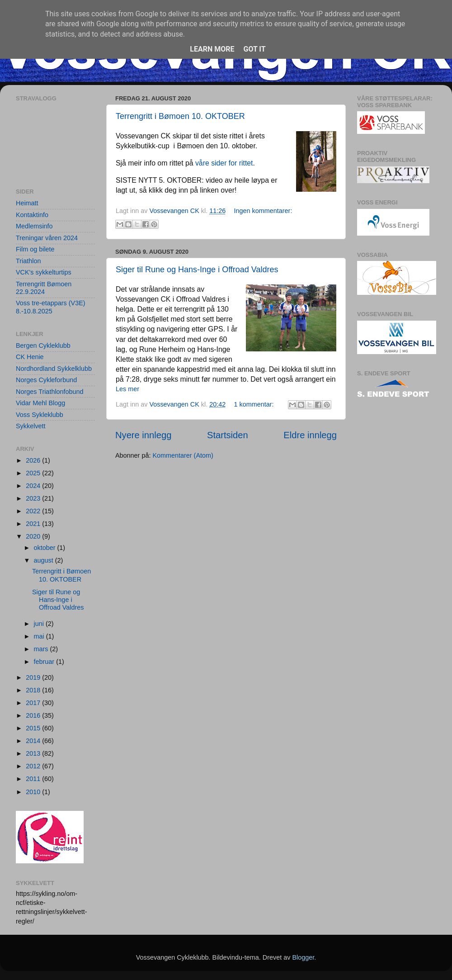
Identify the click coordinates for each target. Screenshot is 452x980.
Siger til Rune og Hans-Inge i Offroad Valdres (197, 270)
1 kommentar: (255, 404)
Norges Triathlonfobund (50, 392)
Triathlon (28, 261)
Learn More (212, 49)
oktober (46, 548)
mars (42, 649)
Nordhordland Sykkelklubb (54, 369)
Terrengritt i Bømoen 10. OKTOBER (180, 116)
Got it (254, 49)
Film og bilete (35, 249)
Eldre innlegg (310, 435)
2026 (34, 460)
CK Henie (30, 357)
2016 (34, 715)
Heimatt (27, 203)
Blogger (303, 957)
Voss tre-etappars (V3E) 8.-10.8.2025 (51, 307)
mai (40, 636)
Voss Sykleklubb (40, 415)
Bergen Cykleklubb (43, 346)
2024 (34, 486)
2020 (34, 536)
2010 (34, 792)
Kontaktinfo (32, 215)
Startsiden (228, 435)
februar (45, 662)
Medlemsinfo (34, 226)
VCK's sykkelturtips (44, 272)
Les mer (127, 389)
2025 (34, 473)
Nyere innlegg (143, 435)
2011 (34, 779)
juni (40, 624)
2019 (34, 677)
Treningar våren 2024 (47, 238)
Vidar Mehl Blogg (40, 403)
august (45, 560)
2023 (34, 498)
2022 (34, 511)
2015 (34, 728)
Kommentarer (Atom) (183, 455)
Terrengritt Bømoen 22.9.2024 (44, 288)
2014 (34, 741)
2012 (34, 766)
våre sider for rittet (224, 163)
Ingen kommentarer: (263, 211)
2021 (34, 524)
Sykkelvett (31, 426)
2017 (34, 703)
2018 (34, 690)
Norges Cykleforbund (46, 380)
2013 (34, 753)
